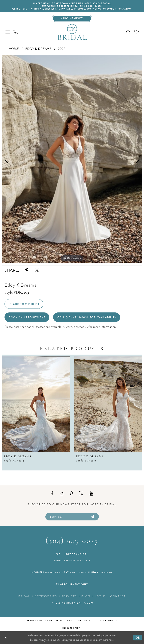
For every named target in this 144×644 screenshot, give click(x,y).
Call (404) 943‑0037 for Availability (87, 317)
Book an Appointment (27, 317)
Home (14, 49)
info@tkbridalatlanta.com (72, 603)
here (111, 640)
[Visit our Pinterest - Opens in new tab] (71, 494)
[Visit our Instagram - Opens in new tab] (62, 494)
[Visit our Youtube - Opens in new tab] (91, 494)
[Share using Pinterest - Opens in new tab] (27, 270)
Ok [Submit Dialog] (138, 637)
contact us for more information (109, 9)
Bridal (24, 596)
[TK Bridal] (72, 32)
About (100, 596)
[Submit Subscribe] (92, 517)
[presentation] (36, 404)
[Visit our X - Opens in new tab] (81, 494)
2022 (62, 49)
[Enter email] (72, 517)
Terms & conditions (40, 621)
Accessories (46, 596)
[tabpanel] (72, 159)
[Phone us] (16, 32)
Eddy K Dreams (38, 49)
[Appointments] (72, 18)
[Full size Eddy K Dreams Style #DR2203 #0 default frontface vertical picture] (72, 159)
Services (69, 596)
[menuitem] (8, 32)
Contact (118, 596)
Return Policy (88, 621)
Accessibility (109, 621)
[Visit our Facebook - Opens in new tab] (52, 494)
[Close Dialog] (6, 638)
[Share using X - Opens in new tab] (37, 270)
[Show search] (128, 32)
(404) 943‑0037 (72, 541)
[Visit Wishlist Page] (136, 32)
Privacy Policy (65, 621)
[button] (8, 32)
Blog (86, 596)
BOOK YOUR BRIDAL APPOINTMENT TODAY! (87, 3)
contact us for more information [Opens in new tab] (95, 327)
